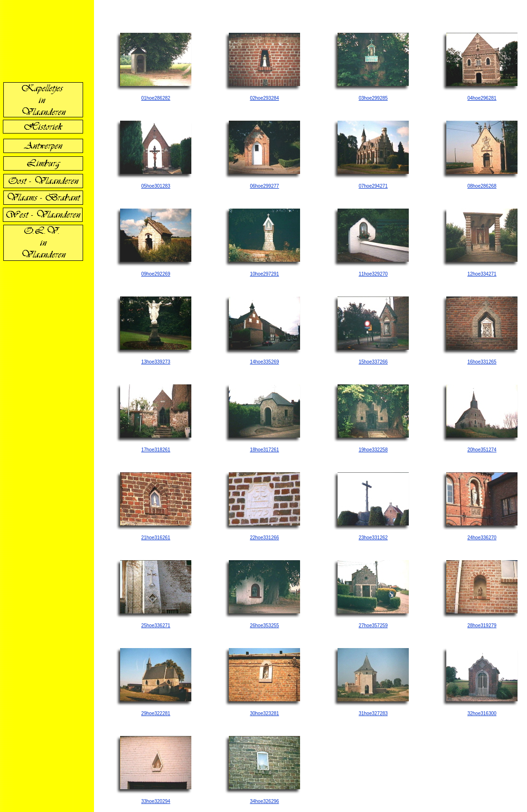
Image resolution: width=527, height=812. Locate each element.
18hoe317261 (264, 450)
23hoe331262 (373, 538)
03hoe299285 (373, 98)
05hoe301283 (155, 186)
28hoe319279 (482, 626)
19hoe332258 (373, 450)
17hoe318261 (155, 450)
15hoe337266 (373, 362)
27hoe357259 (373, 626)
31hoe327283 (373, 713)
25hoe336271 (155, 626)
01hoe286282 (155, 98)
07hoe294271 (373, 186)
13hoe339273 (155, 362)
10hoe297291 (264, 274)
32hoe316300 (482, 713)
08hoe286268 (482, 186)
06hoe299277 (264, 186)
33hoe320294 (155, 801)
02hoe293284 (264, 98)
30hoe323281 (264, 713)
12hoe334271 (482, 274)
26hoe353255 (264, 626)
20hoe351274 (482, 450)
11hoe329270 (373, 274)
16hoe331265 (482, 362)
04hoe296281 (482, 98)
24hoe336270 (482, 538)
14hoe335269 (264, 362)
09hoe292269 (155, 274)
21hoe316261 (155, 538)
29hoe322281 (155, 713)
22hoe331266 (264, 538)
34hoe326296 (264, 801)
